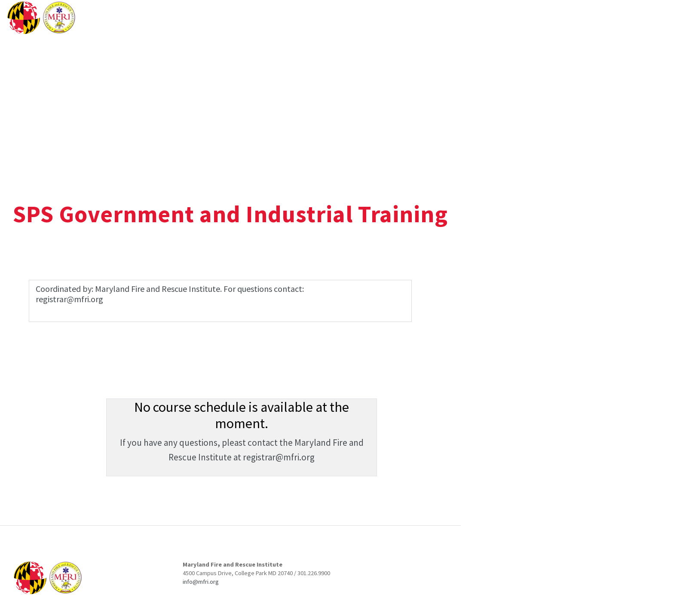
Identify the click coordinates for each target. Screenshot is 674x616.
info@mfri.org (201, 582)
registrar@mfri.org (279, 457)
